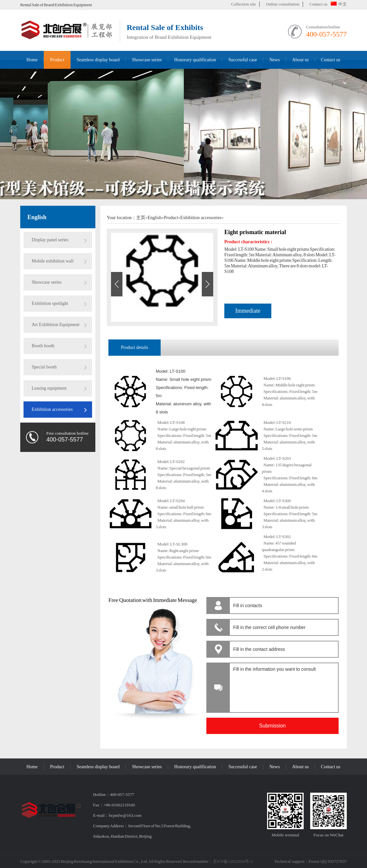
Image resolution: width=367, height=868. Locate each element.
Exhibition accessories (52, 409)
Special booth (44, 367)
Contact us (319, 4)
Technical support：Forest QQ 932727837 (311, 861)
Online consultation (283, 4)
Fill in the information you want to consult (283, 686)
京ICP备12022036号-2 (233, 861)
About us (301, 60)
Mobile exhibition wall (53, 261)
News (275, 60)
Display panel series (50, 240)
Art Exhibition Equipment (56, 325)
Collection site (243, 4)
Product (57, 60)
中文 (339, 4)
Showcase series (147, 60)
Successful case (242, 60)
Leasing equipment (49, 388)
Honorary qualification (195, 60)
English (37, 217)
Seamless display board (98, 60)
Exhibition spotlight (50, 303)
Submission (273, 726)
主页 (141, 218)
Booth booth (43, 346)
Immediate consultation (248, 313)
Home (32, 60)
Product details (135, 347)
